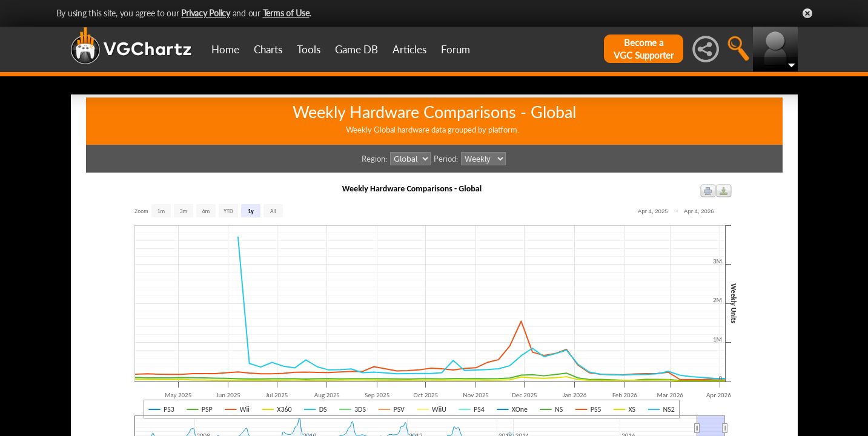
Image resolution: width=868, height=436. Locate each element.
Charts (268, 49)
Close (807, 13)
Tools (309, 49)
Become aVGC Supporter (644, 49)
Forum (456, 49)
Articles (409, 49)
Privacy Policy (206, 13)
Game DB (356, 49)
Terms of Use (286, 13)
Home (225, 49)
